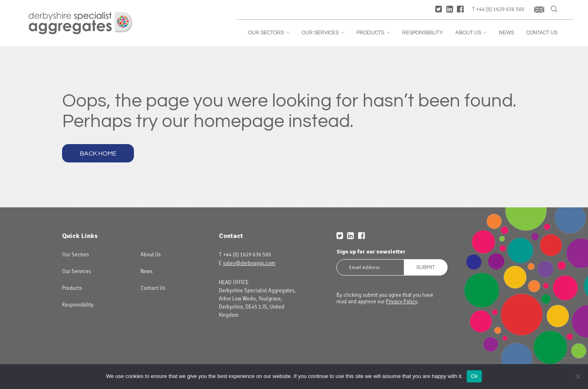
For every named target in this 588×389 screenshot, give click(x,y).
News (507, 33)
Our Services (323, 33)
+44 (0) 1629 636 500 (500, 10)
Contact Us (542, 33)
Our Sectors (269, 33)
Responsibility (423, 33)
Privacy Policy (402, 302)
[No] (578, 376)
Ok (474, 376)
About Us (471, 33)
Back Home (98, 153)
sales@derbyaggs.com (249, 263)
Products (373, 33)
